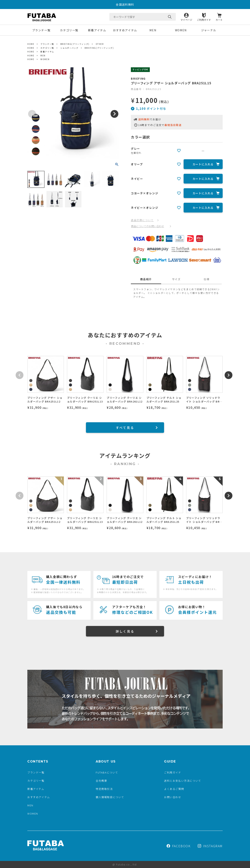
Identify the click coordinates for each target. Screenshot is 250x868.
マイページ (186, 19)
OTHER (100, 44)
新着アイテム (97, 30)
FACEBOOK (179, 846)
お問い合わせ (173, 797)
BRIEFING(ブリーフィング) (75, 44)
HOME (31, 44)
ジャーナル (209, 30)
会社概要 (101, 781)
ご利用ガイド (204, 19)
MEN (153, 30)
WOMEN (181, 30)
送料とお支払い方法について (183, 781)
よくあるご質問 (174, 789)
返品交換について (142, 220)
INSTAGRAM (210, 846)
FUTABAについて (107, 772)
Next (114, 114)
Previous (32, 114)
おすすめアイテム (125, 30)
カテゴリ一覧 (69, 30)
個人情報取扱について (110, 797)
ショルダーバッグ (69, 48)
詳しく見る (125, 631)
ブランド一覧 (41, 30)
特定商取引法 (104, 789)
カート (219, 19)
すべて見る (125, 428)
